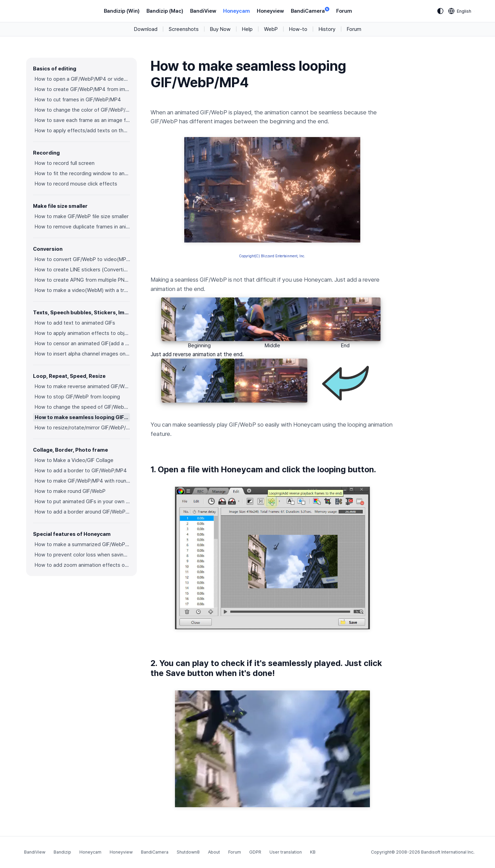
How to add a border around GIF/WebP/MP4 (82, 512)
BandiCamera (310, 10)
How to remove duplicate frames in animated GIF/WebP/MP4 (82, 227)
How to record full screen (65, 163)
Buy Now (220, 29)
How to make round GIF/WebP (70, 491)
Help (247, 29)
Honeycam (236, 11)
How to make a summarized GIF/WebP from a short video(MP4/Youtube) (82, 544)
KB (313, 852)
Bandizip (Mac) (165, 11)
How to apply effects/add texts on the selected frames (82, 131)
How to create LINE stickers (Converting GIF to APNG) (82, 270)
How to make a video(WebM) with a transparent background (82, 290)
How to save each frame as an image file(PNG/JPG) (82, 120)
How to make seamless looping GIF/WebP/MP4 (82, 417)
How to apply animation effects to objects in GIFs (82, 333)
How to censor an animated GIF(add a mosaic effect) (82, 343)
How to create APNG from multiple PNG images (82, 280)
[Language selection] (460, 11)
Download (146, 29)
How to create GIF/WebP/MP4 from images (82, 89)
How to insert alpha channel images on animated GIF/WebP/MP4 (82, 354)
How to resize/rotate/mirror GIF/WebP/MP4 (82, 428)
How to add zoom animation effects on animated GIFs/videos (82, 565)
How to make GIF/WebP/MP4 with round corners (82, 481)
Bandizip (62, 852)
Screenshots (184, 29)
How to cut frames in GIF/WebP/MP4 (78, 100)
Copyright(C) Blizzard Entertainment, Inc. (272, 256)
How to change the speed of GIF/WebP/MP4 (82, 407)
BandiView (203, 11)
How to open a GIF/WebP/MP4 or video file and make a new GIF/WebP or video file (82, 79)
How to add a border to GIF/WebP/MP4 (81, 471)
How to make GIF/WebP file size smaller (82, 216)
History (327, 29)
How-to (298, 29)
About (214, 852)
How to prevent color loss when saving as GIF (82, 555)
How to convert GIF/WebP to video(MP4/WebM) (82, 259)
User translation (286, 852)
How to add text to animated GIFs (75, 323)
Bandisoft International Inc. (448, 852)
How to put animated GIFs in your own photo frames (82, 501)
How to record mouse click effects (76, 184)
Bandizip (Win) (122, 11)
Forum (344, 11)
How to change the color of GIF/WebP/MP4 (82, 110)
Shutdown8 (188, 852)
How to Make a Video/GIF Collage (74, 460)
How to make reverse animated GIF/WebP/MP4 (82, 386)
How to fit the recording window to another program (82, 173)
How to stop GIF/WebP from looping (77, 397)
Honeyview (270, 11)
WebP (271, 29)
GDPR (255, 852)
